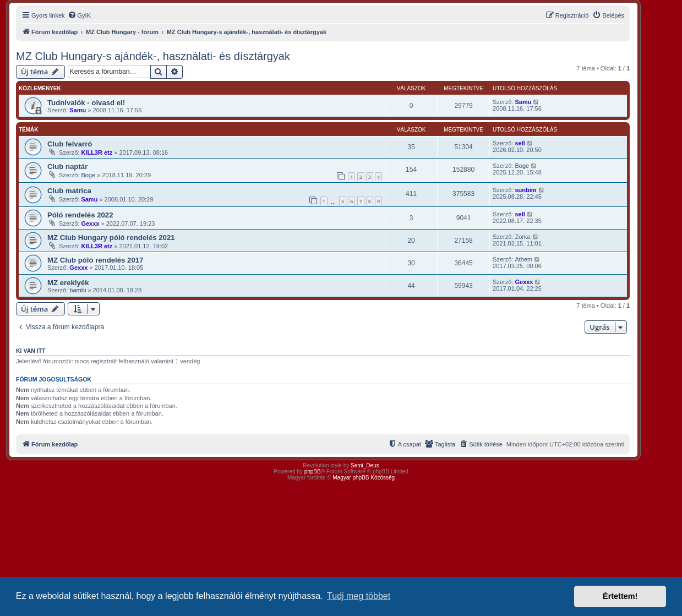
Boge (88, 175)
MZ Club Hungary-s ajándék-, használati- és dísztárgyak (153, 56)
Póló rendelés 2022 (80, 215)
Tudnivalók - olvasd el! (86, 103)
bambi (78, 290)
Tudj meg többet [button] (359, 596)
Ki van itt (31, 351)
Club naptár (67, 167)
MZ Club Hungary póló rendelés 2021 (111, 238)
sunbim (525, 190)
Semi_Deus (365, 465)
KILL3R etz (97, 152)
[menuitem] (79, 15)
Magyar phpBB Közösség (364, 478)
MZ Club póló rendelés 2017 (95, 260)
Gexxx (90, 223)
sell (520, 143)
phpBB (313, 471)
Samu (78, 110)
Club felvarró (70, 144)
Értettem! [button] (620, 596)
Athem (523, 259)
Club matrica (69, 191)
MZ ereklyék (68, 283)
